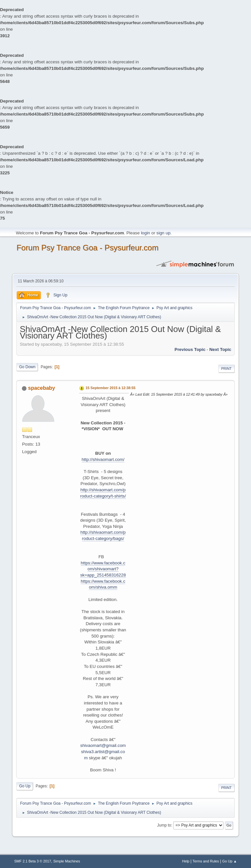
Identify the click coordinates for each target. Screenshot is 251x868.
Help (186, 861)
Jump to (164, 825)
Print (226, 369)
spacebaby (42, 388)
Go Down (27, 367)
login (145, 233)
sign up (164, 233)
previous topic (190, 349)
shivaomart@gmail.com (103, 745)
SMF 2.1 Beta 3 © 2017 (33, 861)
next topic (220, 349)
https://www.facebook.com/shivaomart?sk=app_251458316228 (103, 569)
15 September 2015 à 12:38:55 (111, 388)
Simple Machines (67, 861)
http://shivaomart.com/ (103, 459)
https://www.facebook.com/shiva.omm (103, 584)
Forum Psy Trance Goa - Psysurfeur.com (87, 248)
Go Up (25, 786)
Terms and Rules (206, 861)
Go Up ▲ (230, 861)
